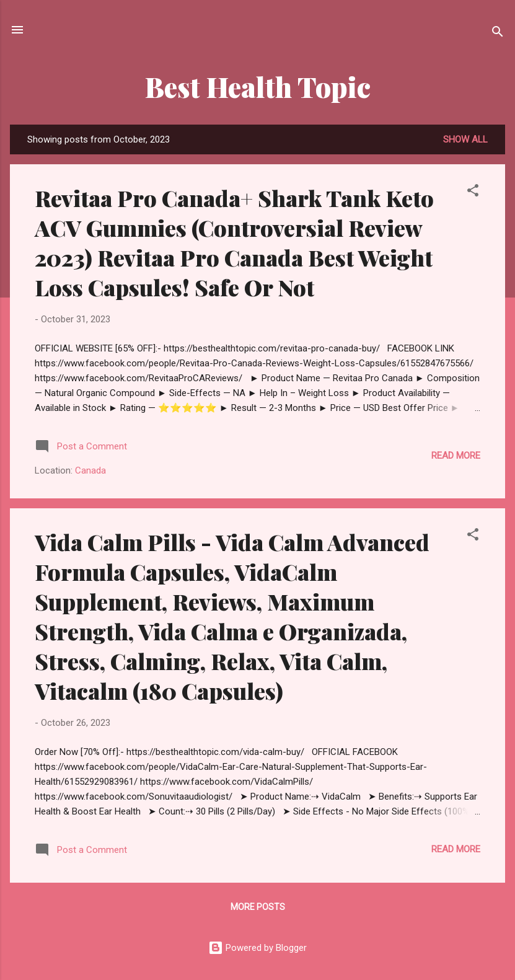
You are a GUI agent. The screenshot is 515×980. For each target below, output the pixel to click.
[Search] (498, 34)
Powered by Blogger (257, 948)
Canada (90, 470)
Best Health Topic (258, 86)
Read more (456, 456)
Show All (465, 139)
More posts (258, 907)
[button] (473, 192)
